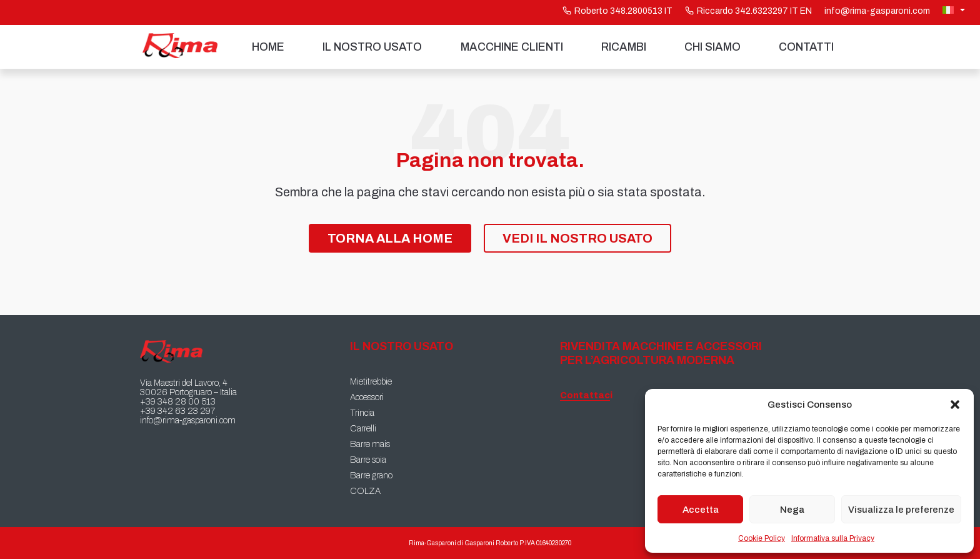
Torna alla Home (390, 238)
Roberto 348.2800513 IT (617, 11)
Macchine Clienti (512, 47)
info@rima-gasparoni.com (877, 11)
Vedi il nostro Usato (577, 238)
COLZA (365, 491)
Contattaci (585, 395)
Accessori (367, 397)
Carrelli (363, 429)
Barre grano (371, 476)
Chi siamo (712, 47)
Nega (792, 510)
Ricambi (624, 47)
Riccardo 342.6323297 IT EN (748, 11)
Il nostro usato (372, 47)
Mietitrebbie (371, 382)
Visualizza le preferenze (901, 510)
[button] (955, 405)
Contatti (806, 47)
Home (268, 47)
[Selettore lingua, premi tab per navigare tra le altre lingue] (955, 10)
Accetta (701, 510)
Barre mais (370, 444)
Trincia (362, 413)
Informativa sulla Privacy (833, 538)
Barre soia (368, 460)
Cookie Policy (762, 538)
